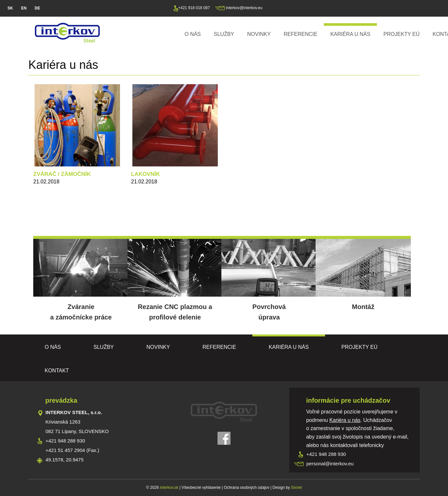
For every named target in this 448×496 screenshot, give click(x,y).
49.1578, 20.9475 (65, 460)
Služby (224, 34)
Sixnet (296, 488)
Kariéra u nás (350, 34)
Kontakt (57, 371)
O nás (193, 34)
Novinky (259, 34)
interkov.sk (169, 488)
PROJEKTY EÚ (402, 34)
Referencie (300, 34)
